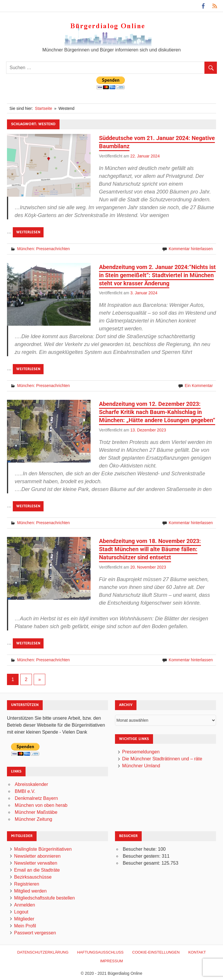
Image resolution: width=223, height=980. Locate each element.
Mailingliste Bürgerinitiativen (43, 849)
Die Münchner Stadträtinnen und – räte (162, 759)
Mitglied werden (30, 891)
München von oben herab (41, 805)
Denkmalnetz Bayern (36, 798)
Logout (21, 912)
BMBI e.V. (25, 791)
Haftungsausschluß (100, 952)
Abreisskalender (32, 784)
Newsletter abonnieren (37, 856)
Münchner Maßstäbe (36, 812)
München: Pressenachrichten (43, 249)
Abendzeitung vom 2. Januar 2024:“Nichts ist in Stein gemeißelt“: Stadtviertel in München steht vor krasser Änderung (157, 275)
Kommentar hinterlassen (191, 249)
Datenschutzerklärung (43, 952)
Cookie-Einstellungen (156, 952)
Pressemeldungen (141, 752)
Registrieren (27, 884)
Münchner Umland (141, 766)
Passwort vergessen (35, 933)
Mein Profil (25, 926)
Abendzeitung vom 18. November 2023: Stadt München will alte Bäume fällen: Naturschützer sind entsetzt (150, 549)
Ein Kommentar (199, 386)
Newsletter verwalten (36, 863)
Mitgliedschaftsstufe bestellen (45, 898)
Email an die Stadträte (37, 870)
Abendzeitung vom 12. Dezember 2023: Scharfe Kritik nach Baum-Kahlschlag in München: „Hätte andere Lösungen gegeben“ (157, 412)
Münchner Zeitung (34, 819)
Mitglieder (24, 919)
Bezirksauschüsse (33, 877)
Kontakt (197, 952)
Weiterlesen (28, 232)
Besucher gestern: (142, 856)
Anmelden (25, 905)
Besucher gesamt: (142, 863)
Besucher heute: (140, 849)
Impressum (112, 961)
